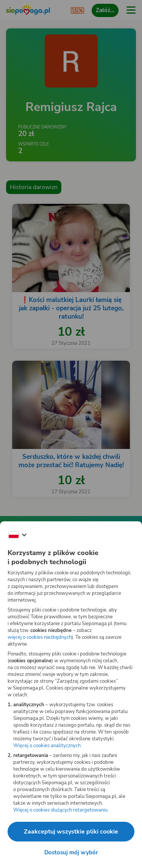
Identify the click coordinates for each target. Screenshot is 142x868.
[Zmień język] (17, 535)
